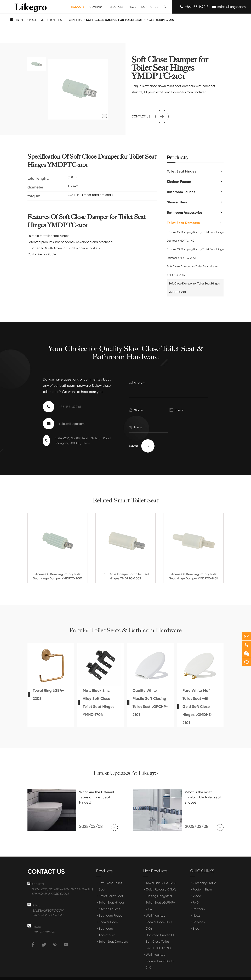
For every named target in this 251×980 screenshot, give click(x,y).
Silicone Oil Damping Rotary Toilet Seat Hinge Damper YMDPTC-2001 (195, 254)
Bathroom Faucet (181, 192)
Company (96, 7)
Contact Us (150, 7)
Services (199, 916)
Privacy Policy (214, 975)
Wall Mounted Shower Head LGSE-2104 (160, 916)
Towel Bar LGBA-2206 (161, 877)
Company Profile (204, 877)
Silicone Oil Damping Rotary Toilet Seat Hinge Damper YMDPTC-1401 (195, 236)
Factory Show (202, 883)
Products (77, 7)
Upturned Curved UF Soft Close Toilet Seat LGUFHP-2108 (160, 935)
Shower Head (178, 202)
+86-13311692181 (197, 7)
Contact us (150, 117)
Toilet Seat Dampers (66, 20)
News (132, 7)
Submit (142, 446)
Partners (199, 903)
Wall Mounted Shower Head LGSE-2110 (160, 955)
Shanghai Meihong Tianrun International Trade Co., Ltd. (84, 975)
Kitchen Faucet (179, 182)
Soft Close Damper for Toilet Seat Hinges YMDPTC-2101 (131, 20)
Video (197, 890)
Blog (196, 922)
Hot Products (155, 865)
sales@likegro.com (232, 7)
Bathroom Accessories (185, 212)
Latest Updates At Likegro (125, 773)
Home (20, 20)
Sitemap (193, 975)
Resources (116, 7)
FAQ (196, 896)
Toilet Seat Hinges (181, 171)
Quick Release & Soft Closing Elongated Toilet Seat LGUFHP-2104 (161, 893)
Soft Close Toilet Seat (110, 880)
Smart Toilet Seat (111, 890)
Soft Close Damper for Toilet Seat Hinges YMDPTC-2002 (192, 271)
